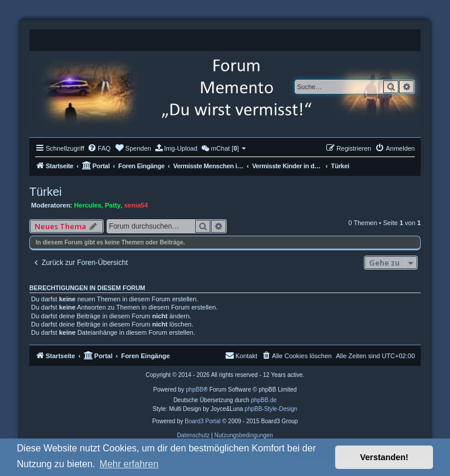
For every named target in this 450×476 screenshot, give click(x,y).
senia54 (136, 205)
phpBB (195, 390)
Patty (113, 205)
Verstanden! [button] (384, 457)
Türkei (46, 192)
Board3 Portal (202, 421)
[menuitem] (99, 148)
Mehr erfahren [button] (129, 464)
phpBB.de (264, 400)
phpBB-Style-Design (271, 409)
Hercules (87, 205)
